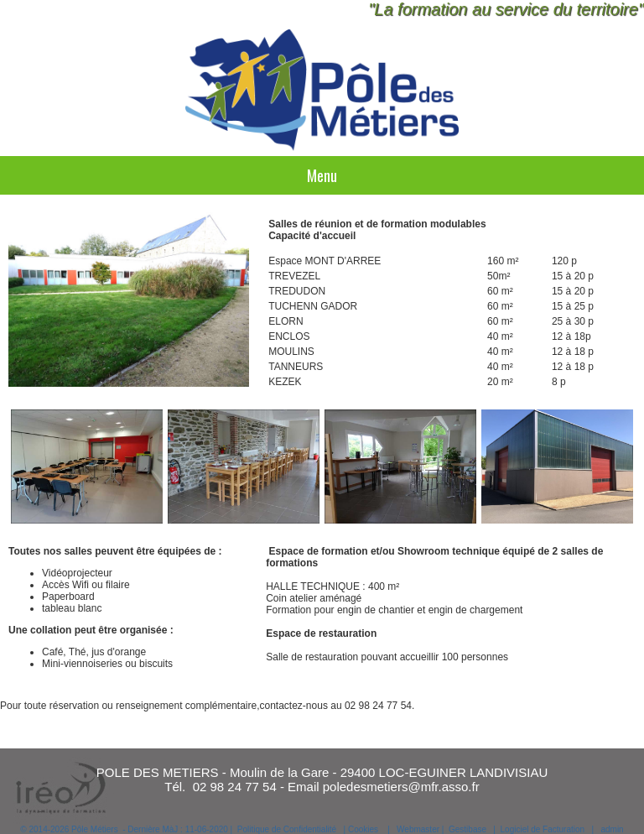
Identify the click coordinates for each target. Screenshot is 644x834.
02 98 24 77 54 (235, 787)
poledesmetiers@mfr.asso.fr (401, 787)
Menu (322, 175)
